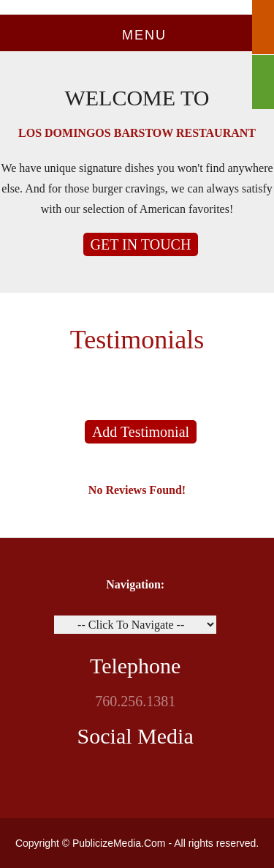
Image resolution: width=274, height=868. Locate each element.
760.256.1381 (135, 701)
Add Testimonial (141, 432)
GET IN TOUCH (141, 244)
